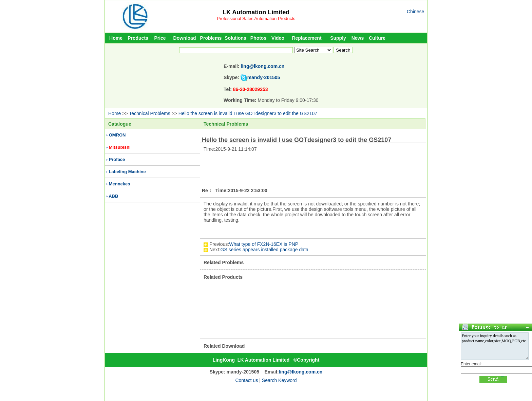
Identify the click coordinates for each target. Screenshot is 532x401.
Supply (338, 38)
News (358, 38)
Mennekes (120, 184)
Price (160, 38)
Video (278, 38)
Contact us (246, 380)
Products (138, 38)
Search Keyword (279, 380)
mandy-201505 (264, 77)
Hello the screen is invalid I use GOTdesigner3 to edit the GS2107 (248, 113)
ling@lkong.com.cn (263, 66)
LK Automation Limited (256, 12)
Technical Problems (149, 113)
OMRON (117, 135)
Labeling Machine (127, 172)
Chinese (415, 12)
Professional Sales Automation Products (256, 19)
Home (116, 38)
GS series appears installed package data (264, 250)
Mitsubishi (120, 147)
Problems (211, 38)
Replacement (307, 38)
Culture (377, 38)
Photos (258, 38)
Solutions (235, 38)
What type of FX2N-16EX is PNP (264, 244)
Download (185, 38)
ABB (113, 196)
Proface (117, 159)
